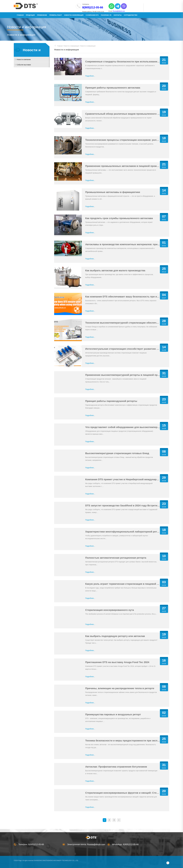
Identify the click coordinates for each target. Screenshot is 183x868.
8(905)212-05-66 (91, 7)
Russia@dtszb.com (117, 11)
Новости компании (25, 59)
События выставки (25, 65)
